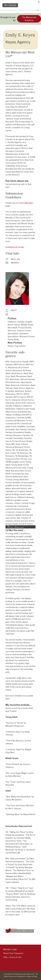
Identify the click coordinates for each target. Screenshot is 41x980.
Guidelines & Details (15, 247)
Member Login (10, 949)
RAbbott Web (32, 977)
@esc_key (16, 259)
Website (15, 263)
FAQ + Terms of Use (12, 957)
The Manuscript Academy (29, 19)
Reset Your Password (13, 953)
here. (8, 699)
